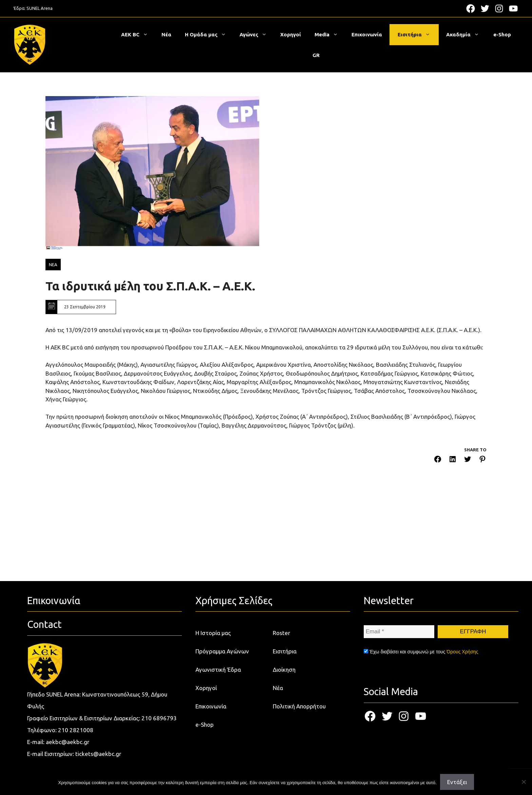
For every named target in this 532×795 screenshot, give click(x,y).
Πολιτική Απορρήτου (299, 706)
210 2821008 (76, 730)
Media (330, 35)
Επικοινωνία (367, 34)
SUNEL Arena (40, 8)
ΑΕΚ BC (138, 35)
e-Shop (502, 34)
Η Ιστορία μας (213, 633)
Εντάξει (457, 782)
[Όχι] (524, 782)
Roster (281, 633)
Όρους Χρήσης (462, 652)
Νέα (166, 34)
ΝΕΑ (53, 265)
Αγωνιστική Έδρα (218, 670)
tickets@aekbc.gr (98, 754)
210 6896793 (159, 718)
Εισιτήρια (417, 35)
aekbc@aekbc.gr (68, 742)
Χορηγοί (291, 34)
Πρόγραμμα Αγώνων (222, 651)
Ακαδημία (466, 35)
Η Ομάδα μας (209, 35)
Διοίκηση (284, 670)
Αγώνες (256, 35)
